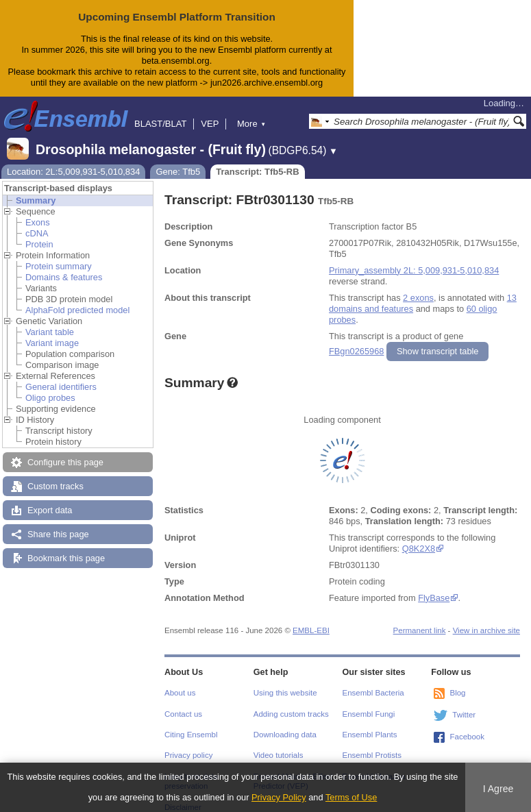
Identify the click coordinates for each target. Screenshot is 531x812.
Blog (457, 693)
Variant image (52, 343)
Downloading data (285, 735)
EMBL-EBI (311, 630)
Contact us (183, 714)
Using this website (285, 693)
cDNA (37, 233)
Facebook (467, 737)
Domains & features (64, 277)
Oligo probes (50, 398)
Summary (36, 200)
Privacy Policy (279, 797)
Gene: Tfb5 (178, 172)
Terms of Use (351, 797)
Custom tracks (55, 486)
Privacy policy (188, 755)
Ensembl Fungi (369, 714)
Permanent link (420, 630)
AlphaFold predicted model (77, 310)
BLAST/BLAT (160, 124)
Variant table (50, 332)
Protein (39, 244)
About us (180, 693)
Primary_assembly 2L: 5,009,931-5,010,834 (414, 270)
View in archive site (486, 630)
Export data (50, 510)
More (251, 124)
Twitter (464, 715)
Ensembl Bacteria (373, 693)
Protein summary (59, 266)
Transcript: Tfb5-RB (257, 172)
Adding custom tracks (291, 714)
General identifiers (61, 387)
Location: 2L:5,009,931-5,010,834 (73, 172)
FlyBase (434, 598)
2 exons (418, 298)
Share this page (58, 534)
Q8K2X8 (419, 549)
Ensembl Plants (370, 735)
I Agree (498, 789)
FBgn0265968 (356, 351)
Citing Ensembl (191, 735)
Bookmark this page (66, 558)
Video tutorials (279, 755)
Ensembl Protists (372, 755)
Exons (38, 222)
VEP (210, 124)
